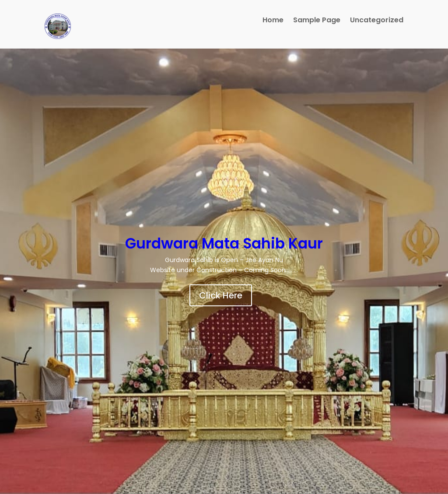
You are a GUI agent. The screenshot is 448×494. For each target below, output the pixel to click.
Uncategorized (377, 21)
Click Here (221, 295)
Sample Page (317, 21)
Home (273, 21)
